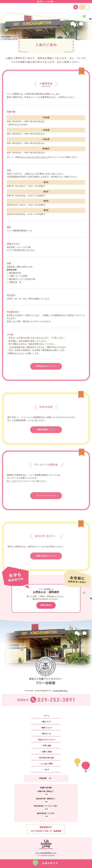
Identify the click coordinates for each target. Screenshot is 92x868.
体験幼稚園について (46, 429)
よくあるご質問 (47, 764)
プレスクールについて (46, 496)
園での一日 (47, 734)
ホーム (47, 716)
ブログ (47, 770)
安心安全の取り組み (47, 758)
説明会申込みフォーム (46, 366)
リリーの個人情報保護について (46, 853)
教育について (47, 728)
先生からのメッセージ (47, 740)
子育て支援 (47, 746)
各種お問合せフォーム (46, 556)
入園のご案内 (47, 752)
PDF (50, 778)
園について (47, 722)
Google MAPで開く (60, 691)
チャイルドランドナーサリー (35, 157)
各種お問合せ (46, 605)
